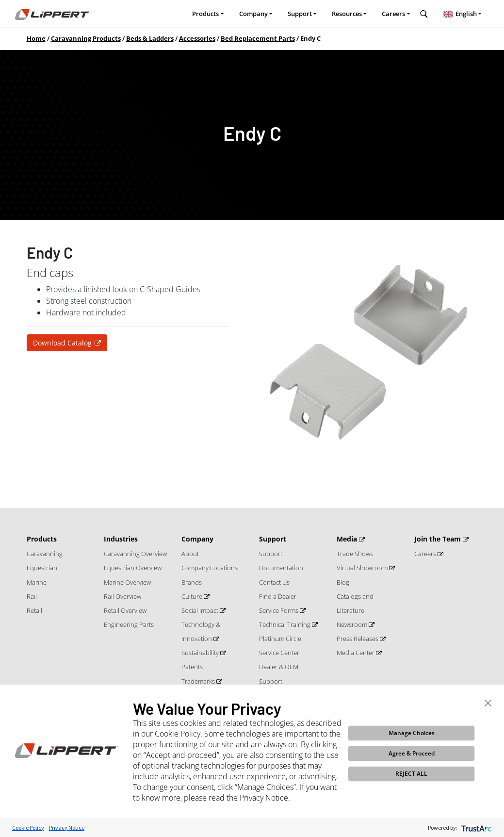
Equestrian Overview (133, 568)
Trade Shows (355, 554)
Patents (192, 667)
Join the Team (439, 539)
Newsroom (353, 624)
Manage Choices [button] (412, 733)
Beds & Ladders (150, 38)
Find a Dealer (278, 596)
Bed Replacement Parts (258, 38)
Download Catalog (62, 343)
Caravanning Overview (135, 554)
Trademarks (199, 681)
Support (300, 14)
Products (205, 14)
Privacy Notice (67, 828)
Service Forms (279, 610)
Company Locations (210, 568)
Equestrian (42, 568)
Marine (37, 582)
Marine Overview (127, 582)
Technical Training (285, 624)
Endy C (310, 38)
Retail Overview (125, 610)
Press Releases (358, 639)
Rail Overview (122, 596)
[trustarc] (476, 828)
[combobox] (463, 14)
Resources (347, 14)
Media (348, 539)
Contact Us (274, 582)
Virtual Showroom (363, 568)
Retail (34, 610)
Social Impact (201, 610)
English (459, 14)
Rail (32, 596)
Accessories (197, 38)
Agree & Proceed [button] (412, 753)
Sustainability (201, 653)
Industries (121, 539)
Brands (192, 582)
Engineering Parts (129, 624)
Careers (393, 14)
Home (36, 38)
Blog (343, 582)
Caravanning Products (86, 38)
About (190, 554)
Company (253, 14)
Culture (193, 596)
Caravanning (45, 554)
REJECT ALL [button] (411, 774)
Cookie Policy (28, 828)
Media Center (356, 653)
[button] (488, 702)
